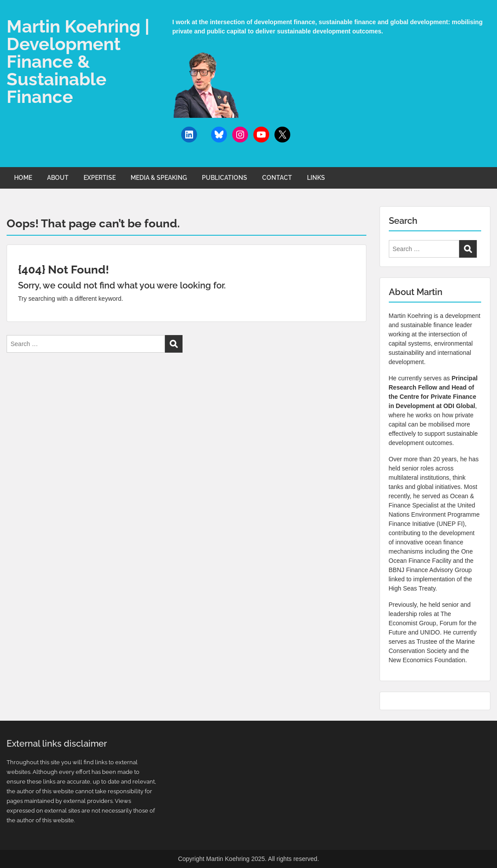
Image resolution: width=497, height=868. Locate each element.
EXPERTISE (100, 178)
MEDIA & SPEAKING (159, 178)
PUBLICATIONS (225, 178)
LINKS (316, 178)
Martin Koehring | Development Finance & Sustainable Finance (78, 61)
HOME (23, 178)
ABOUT (58, 178)
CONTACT (277, 178)
